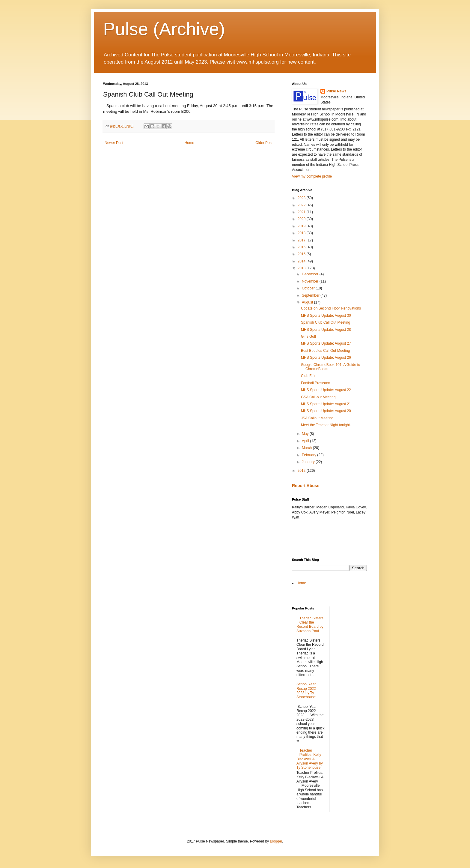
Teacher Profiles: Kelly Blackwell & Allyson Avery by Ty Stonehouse (310, 759)
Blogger (276, 841)
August (308, 302)
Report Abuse (306, 486)
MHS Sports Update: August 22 (326, 390)
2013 (302, 268)
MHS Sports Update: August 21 (326, 404)
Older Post (264, 143)
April (306, 441)
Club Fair (308, 376)
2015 (302, 254)
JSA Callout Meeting (317, 418)
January (309, 462)
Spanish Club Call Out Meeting (326, 322)
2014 (302, 261)
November (311, 281)
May (306, 434)
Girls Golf (308, 337)
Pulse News (336, 91)
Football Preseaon (315, 383)
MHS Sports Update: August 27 (326, 343)
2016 (302, 247)
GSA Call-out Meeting (318, 397)
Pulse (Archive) (164, 29)
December (311, 274)
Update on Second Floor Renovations (331, 308)
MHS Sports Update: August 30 (326, 316)
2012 (302, 471)
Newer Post (114, 143)
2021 (302, 212)
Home (189, 143)
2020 (302, 219)
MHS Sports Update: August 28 (326, 330)
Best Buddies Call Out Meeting (325, 351)
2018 (302, 233)
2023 (302, 198)
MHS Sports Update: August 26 (326, 358)
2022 (302, 205)
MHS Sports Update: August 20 (326, 411)
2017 (302, 240)
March (307, 448)
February (309, 455)
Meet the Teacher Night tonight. (326, 425)
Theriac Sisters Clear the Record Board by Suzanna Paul (310, 625)
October (309, 288)
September (311, 295)
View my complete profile (312, 176)
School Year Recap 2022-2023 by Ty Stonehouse (307, 691)
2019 (302, 226)
